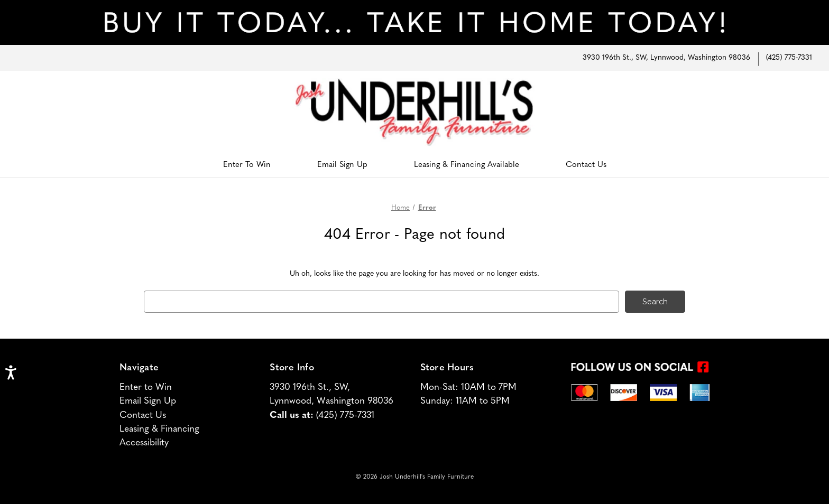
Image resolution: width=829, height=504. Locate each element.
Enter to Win (146, 388)
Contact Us (586, 165)
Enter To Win (247, 165)
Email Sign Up (342, 165)
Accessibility (144, 443)
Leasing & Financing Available (467, 165)
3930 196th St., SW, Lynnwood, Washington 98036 (666, 58)
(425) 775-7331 (789, 58)
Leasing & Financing (159, 429)
